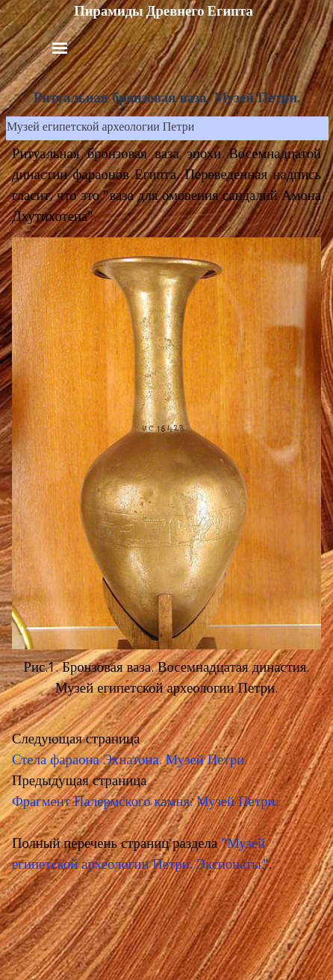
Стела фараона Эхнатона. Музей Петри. (130, 761)
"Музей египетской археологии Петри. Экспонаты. (139, 855)
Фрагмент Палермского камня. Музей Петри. (145, 803)
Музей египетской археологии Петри (100, 128)
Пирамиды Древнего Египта (164, 11)
